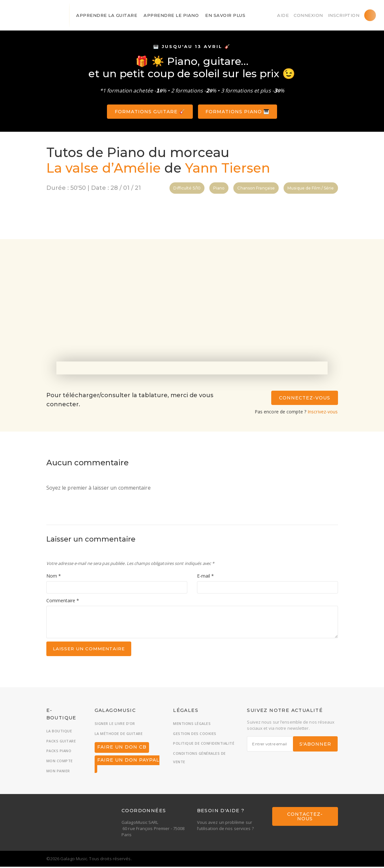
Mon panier (58, 772)
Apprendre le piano (171, 15)
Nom (54, 577)
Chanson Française (256, 188)
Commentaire (63, 601)
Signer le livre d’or (115, 725)
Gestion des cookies (195, 735)
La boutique (59, 732)
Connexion (308, 15)
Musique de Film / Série (311, 188)
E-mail (205, 577)
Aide (283, 15)
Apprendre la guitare (107, 15)
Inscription (344, 15)
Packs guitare (61, 742)
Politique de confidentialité (204, 745)
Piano (219, 188)
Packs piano (59, 752)
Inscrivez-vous (323, 412)
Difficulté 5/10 (187, 188)
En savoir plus (225, 15)
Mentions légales (192, 725)
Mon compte (60, 762)
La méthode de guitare (119, 735)
